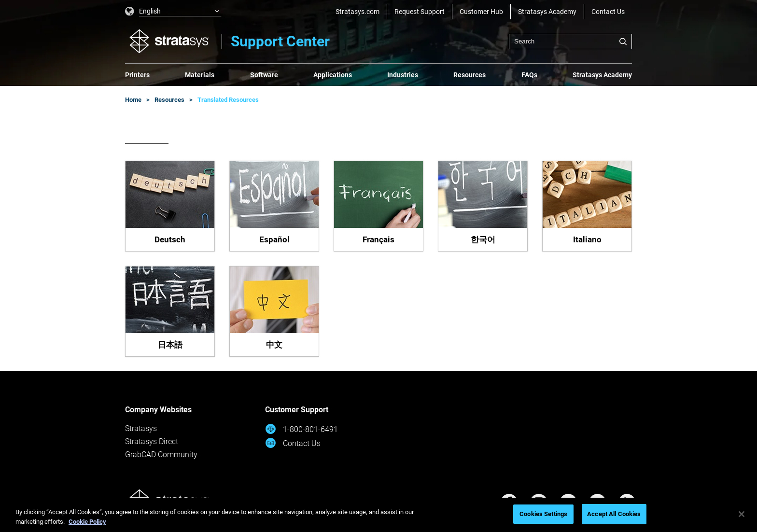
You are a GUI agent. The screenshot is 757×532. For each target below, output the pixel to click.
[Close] (742, 514)
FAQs (529, 75)
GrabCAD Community (161, 455)
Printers (137, 75)
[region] (378, 515)
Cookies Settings (543, 514)
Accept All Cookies (614, 514)
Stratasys (141, 428)
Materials (200, 75)
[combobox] (570, 42)
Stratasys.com (357, 12)
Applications (333, 75)
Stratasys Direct (152, 441)
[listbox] (173, 12)
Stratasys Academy (547, 12)
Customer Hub (481, 12)
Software (264, 75)
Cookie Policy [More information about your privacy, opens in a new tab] (87, 522)
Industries (403, 75)
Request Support (420, 12)
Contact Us (608, 12)
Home (133, 100)
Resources (470, 75)
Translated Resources (228, 100)
